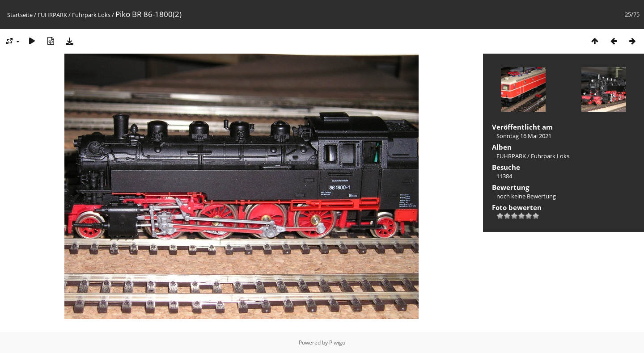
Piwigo (337, 342)
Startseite (20, 15)
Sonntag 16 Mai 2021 (524, 136)
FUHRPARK (52, 15)
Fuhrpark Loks (91, 15)
